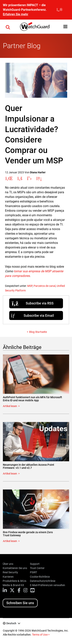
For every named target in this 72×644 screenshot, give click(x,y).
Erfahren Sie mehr (16, 14)
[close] (60, 10)
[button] (65, 27)
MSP (30, 286)
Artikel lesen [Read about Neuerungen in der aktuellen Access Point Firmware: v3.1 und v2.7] (10, 474)
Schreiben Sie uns (20, 603)
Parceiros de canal (45, 286)
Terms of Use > (41, 635)
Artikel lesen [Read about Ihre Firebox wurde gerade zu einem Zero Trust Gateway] (10, 541)
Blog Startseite (38, 332)
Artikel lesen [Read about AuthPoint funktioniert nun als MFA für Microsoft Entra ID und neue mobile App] (10, 406)
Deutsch (11, 623)
